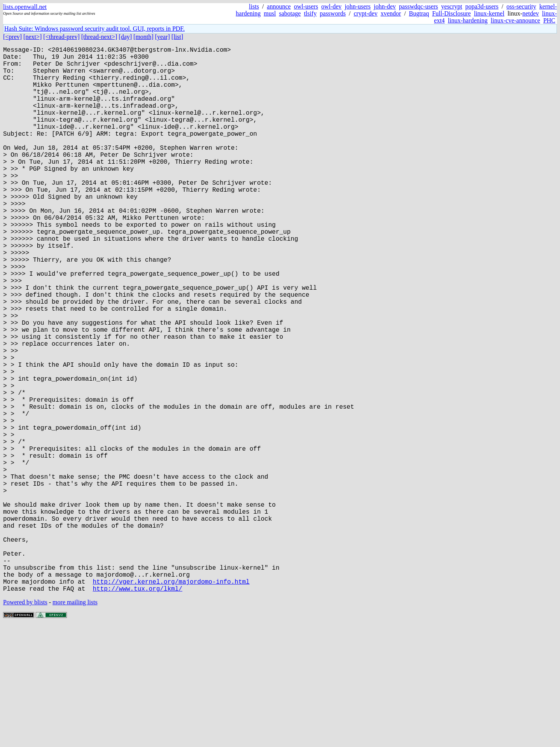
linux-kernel (489, 13)
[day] (125, 37)
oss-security (521, 6)
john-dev (385, 6)
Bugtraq (419, 13)
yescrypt (451, 6)
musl (270, 13)
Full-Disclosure (451, 13)
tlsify (310, 13)
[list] (177, 37)
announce (279, 6)
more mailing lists (75, 723)
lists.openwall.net (25, 7)
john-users (358, 6)
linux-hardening (468, 20)
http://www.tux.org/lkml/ (137, 710)
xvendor (391, 13)
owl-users (306, 6)
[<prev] (12, 37)
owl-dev (331, 6)
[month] (143, 37)
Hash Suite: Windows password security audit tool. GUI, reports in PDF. (94, 29)
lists (254, 6)
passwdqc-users (418, 6)
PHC (549, 20)
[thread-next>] (99, 37)
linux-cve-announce (515, 20)
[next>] (32, 37)
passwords (333, 13)
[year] (163, 37)
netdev (531, 13)
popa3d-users (482, 6)
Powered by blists (25, 723)
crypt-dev (365, 13)
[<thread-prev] (61, 37)
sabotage (290, 13)
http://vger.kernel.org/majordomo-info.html (171, 701)
